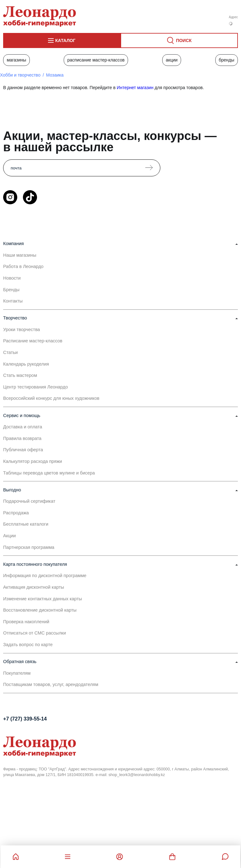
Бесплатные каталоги (26, 524)
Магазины (16, 60)
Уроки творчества (21, 330)
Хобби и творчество (20, 75)
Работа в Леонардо (23, 266)
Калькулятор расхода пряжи (33, 461)
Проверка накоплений (26, 622)
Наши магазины (20, 255)
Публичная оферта (23, 450)
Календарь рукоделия (26, 364)
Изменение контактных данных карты (43, 599)
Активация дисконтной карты (34, 587)
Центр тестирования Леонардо (35, 387)
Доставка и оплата (23, 427)
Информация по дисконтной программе (45, 576)
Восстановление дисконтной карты (40, 610)
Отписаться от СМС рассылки (35, 633)
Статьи (11, 352)
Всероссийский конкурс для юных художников (51, 398)
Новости (12, 278)
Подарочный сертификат (29, 501)
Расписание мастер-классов (96, 60)
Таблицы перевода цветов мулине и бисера (49, 473)
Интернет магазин (135, 88)
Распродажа (16, 513)
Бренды (227, 60)
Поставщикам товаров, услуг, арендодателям (51, 684)
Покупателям (17, 673)
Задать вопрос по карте (28, 645)
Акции (172, 60)
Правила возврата (22, 438)
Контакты (13, 301)
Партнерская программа (29, 547)
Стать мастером (20, 375)
